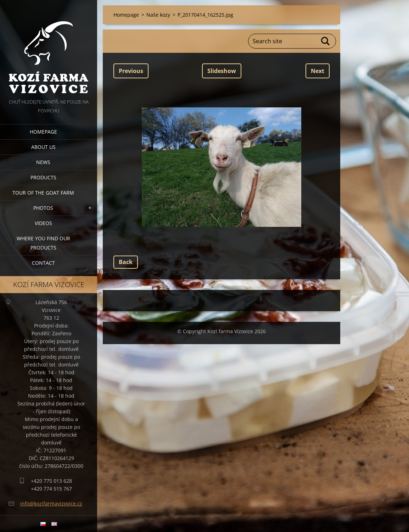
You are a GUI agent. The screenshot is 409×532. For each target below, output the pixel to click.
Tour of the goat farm (43, 193)
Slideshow (222, 71)
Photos (43, 208)
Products (43, 177)
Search (326, 41)
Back (126, 262)
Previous (131, 71)
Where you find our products (43, 243)
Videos (43, 223)
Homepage (43, 132)
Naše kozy (158, 15)
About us (43, 147)
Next (318, 71)
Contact (43, 263)
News (43, 162)
